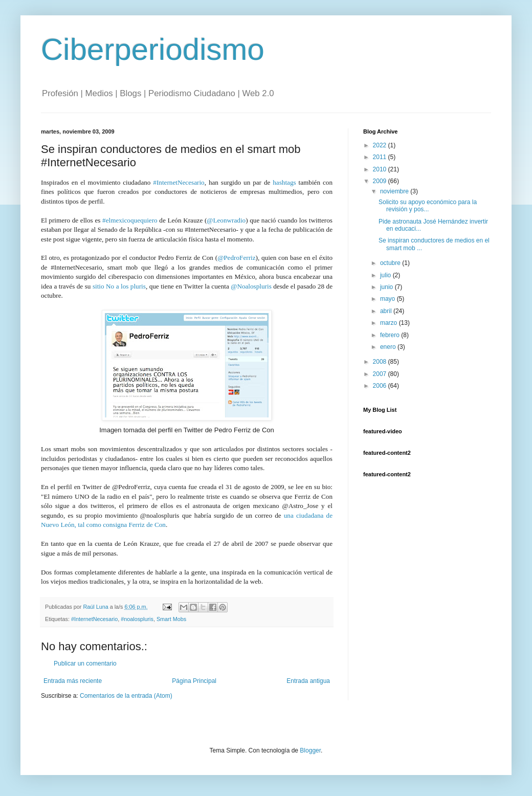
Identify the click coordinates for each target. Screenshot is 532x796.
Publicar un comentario (85, 664)
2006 (381, 386)
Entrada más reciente (73, 681)
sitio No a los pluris (119, 286)
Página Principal (194, 681)
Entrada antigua (308, 681)
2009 (381, 181)
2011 (381, 157)
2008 (381, 362)
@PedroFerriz (236, 258)
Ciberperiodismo (153, 49)
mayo (389, 299)
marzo (390, 323)
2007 (381, 374)
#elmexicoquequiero (130, 220)
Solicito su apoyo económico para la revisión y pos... (428, 206)
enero (389, 347)
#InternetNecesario (179, 182)
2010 (381, 169)
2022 (381, 145)
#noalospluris (137, 619)
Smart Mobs (171, 619)
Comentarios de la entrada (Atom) (126, 696)
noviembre (395, 191)
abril (387, 311)
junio (387, 287)
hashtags (284, 182)
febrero (391, 335)
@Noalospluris (251, 286)
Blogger (310, 750)
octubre (391, 263)
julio (386, 275)
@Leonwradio (226, 220)
